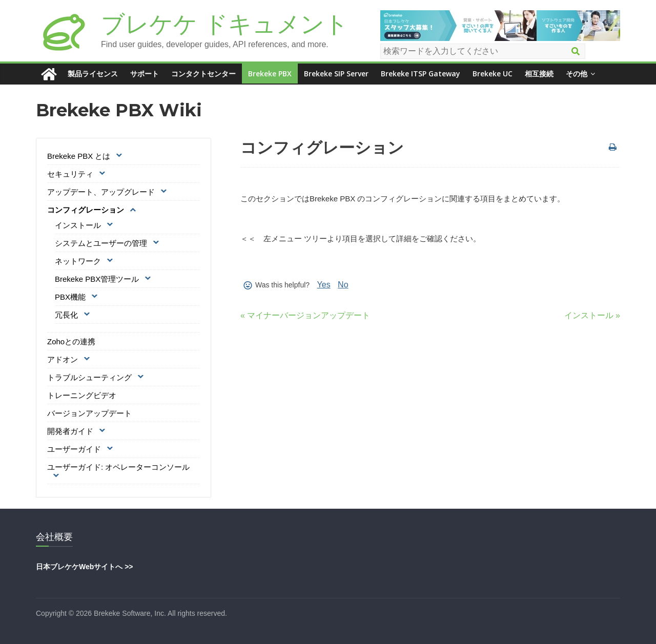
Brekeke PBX (270, 74)
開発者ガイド (70, 431)
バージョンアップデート (89, 413)
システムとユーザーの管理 (101, 243)
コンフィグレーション (86, 210)
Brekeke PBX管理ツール (97, 279)
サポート (145, 74)
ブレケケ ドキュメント (225, 24)
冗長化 (66, 315)
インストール (78, 225)
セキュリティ (70, 174)
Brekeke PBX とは (79, 156)
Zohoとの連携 (71, 341)
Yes (324, 285)
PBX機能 (70, 297)
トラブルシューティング (89, 377)
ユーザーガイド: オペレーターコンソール (118, 467)
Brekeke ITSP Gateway (421, 74)
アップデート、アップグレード (101, 192)
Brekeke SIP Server (336, 74)
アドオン (63, 359)
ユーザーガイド (74, 449)
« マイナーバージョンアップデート (305, 315)
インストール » (592, 315)
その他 (577, 74)
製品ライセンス (93, 74)
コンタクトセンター (203, 74)
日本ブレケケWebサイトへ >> (85, 567)
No (343, 285)
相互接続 (539, 74)
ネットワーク (78, 261)
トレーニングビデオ (82, 395)
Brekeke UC (493, 74)
